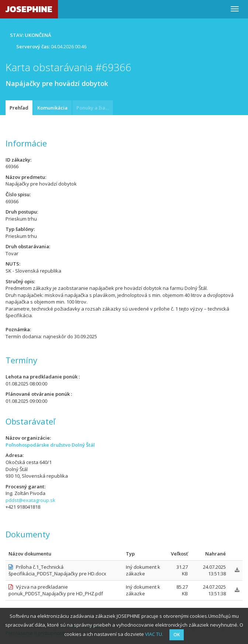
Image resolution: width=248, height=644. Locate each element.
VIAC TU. (154, 634)
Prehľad (19, 108)
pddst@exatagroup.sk (30, 500)
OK (177, 635)
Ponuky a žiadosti (95, 108)
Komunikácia (52, 108)
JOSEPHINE (29, 9)
